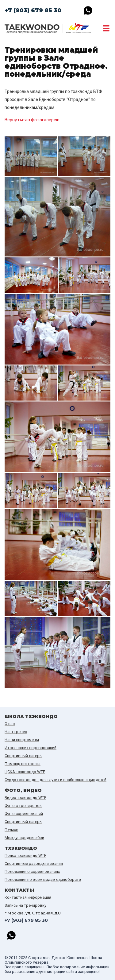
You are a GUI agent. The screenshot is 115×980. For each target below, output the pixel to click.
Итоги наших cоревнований (31, 748)
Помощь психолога (23, 764)
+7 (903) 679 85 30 (33, 10)
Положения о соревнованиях (32, 871)
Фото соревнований (24, 814)
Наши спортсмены (22, 740)
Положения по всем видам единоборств (43, 879)
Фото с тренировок (23, 806)
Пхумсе (11, 830)
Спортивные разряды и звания (34, 863)
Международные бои (24, 838)
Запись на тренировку (25, 905)
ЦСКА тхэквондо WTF (25, 772)
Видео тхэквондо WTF (25, 798)
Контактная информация (28, 897)
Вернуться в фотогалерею (32, 120)
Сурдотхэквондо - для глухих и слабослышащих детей (56, 780)
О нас (10, 724)
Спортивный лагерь (23, 756)
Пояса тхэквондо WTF (25, 855)
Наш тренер (16, 732)
